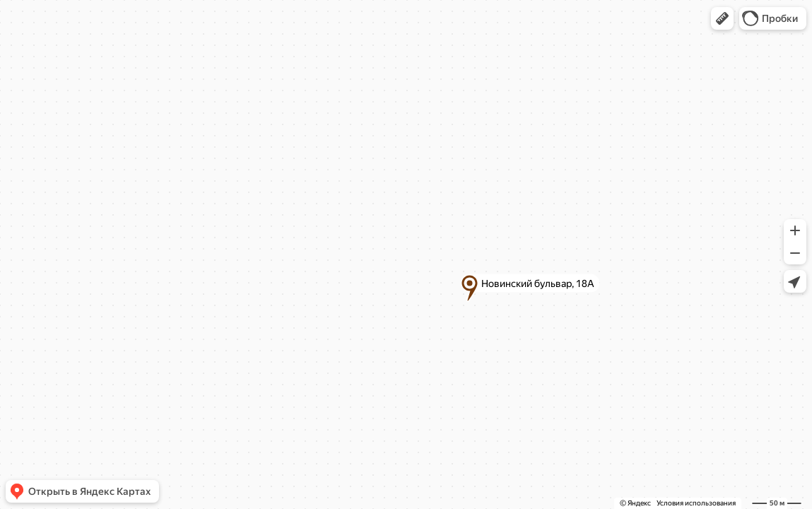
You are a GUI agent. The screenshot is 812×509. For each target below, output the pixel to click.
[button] (722, 18)
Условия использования (696, 503)
